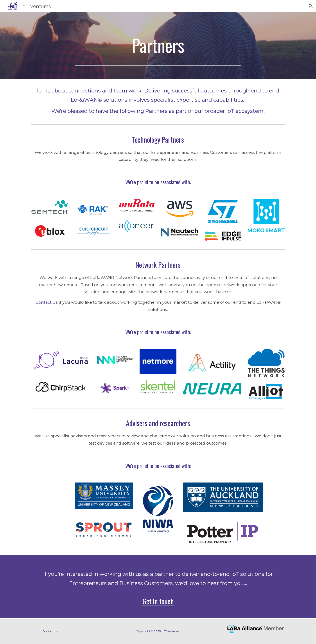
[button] (311, 6)
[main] (158, 46)
